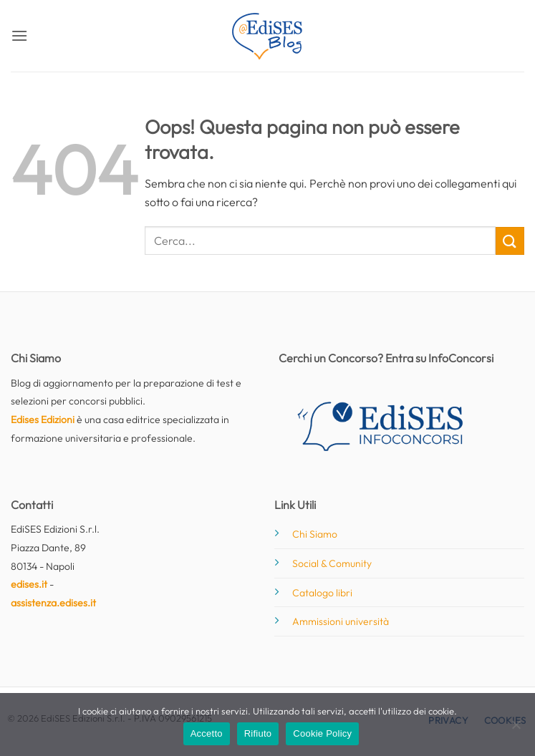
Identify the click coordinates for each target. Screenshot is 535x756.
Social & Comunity (332, 563)
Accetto (207, 733)
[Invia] (510, 241)
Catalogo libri (322, 593)
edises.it (29, 584)
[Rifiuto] (516, 729)
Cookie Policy (322, 733)
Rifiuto (258, 733)
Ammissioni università (341, 621)
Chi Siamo (315, 534)
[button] (19, 35)
